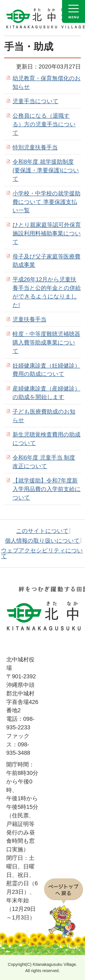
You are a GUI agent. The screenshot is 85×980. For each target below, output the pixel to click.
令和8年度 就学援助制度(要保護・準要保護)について (46, 170)
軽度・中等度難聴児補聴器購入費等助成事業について (46, 342)
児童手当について (36, 101)
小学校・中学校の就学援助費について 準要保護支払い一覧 (46, 202)
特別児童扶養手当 (35, 147)
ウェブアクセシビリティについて (42, 553)
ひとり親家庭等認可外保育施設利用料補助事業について (47, 233)
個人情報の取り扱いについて (42, 541)
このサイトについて (42, 531)
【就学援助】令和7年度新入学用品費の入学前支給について (47, 489)
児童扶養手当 (29, 319)
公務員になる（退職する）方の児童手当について (44, 124)
